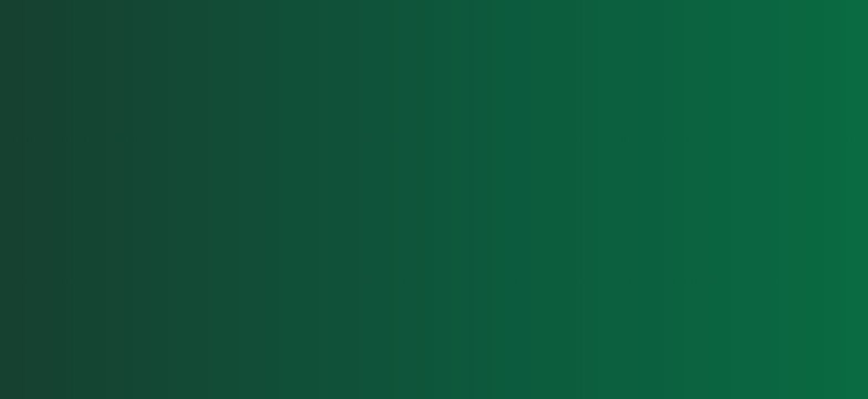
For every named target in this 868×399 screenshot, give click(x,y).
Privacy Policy (773, 359)
